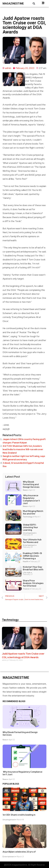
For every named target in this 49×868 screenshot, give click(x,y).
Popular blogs (11, 784)
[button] (34, 3)
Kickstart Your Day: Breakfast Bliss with (33, 568)
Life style (27, 573)
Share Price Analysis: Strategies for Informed (33, 583)
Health (26, 562)
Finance (26, 589)
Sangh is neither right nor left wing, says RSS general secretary (24, 458)
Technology (28, 517)
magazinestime (13, 4)
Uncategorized (29, 533)
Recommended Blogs (14, 701)
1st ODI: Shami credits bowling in (19, 815)
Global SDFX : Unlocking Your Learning (30, 527)
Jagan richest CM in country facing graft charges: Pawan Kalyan (24, 441)
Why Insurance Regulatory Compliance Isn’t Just (31, 499)
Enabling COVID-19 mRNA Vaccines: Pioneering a (32, 556)
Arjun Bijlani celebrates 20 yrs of (19, 852)
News (25, 490)
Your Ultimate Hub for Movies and (32, 541)
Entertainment (29, 545)
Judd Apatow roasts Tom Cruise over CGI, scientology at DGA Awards (23, 655)
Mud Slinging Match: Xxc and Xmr (33, 512)
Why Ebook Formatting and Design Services (31, 485)
